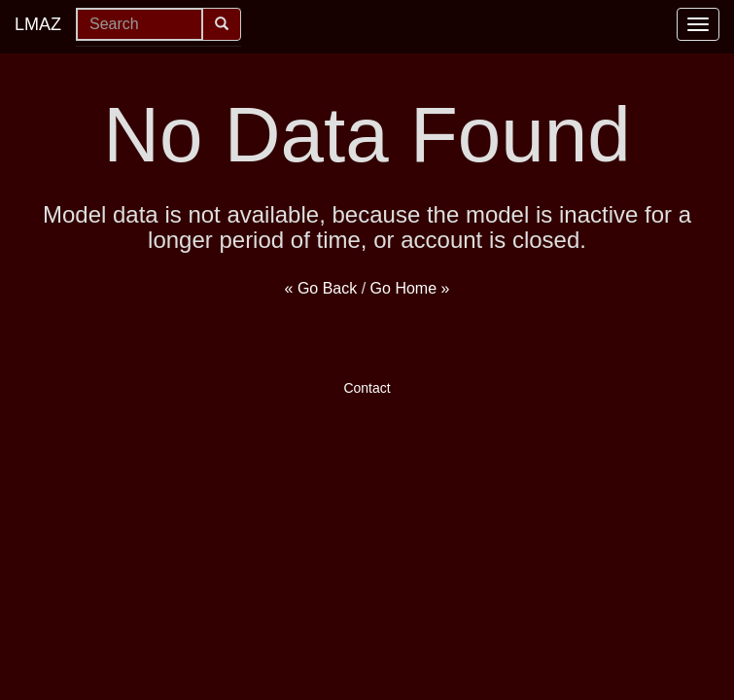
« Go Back (321, 288)
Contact (367, 388)
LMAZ (38, 24)
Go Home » (410, 288)
